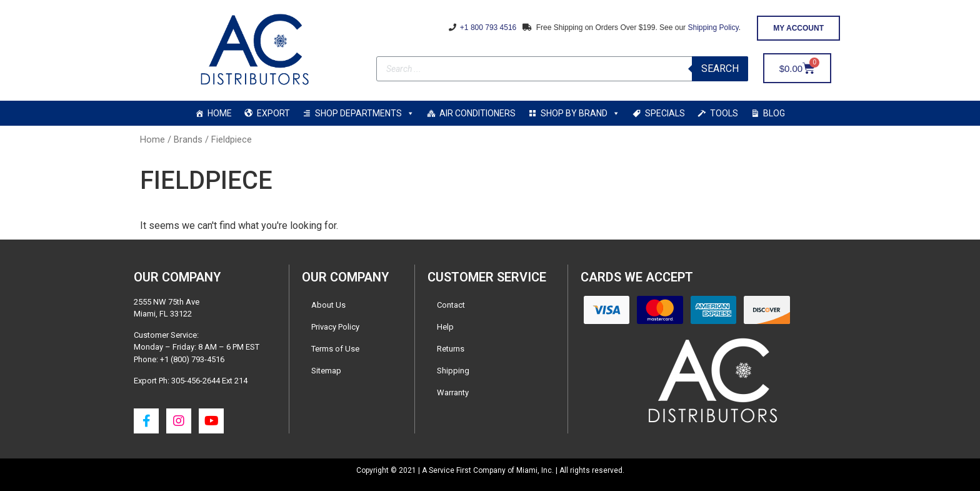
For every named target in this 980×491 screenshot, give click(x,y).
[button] (798, 28)
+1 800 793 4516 (487, 28)
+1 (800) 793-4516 (192, 359)
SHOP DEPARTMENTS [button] (365, 113)
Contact (451, 305)
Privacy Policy (335, 327)
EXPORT (273, 113)
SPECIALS (665, 113)
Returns (451, 349)
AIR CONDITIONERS (477, 113)
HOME (220, 113)
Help (445, 327)
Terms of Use (335, 349)
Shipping (453, 371)
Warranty (453, 392)
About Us (328, 305)
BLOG (774, 113)
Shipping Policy (713, 28)
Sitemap (326, 371)
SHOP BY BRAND (580, 113)
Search (720, 68)
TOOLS (724, 113)
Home (152, 139)
